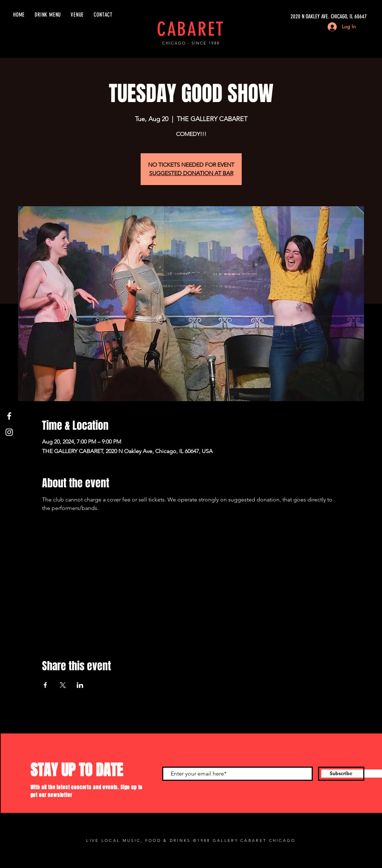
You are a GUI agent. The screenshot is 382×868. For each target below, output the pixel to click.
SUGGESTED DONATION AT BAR (191, 173)
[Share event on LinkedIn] (80, 685)
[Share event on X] (63, 685)
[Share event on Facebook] (45, 685)
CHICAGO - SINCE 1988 (191, 43)
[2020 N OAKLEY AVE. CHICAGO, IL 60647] (300, 17)
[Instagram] (9, 432)
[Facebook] (9, 416)
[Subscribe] (341, 774)
